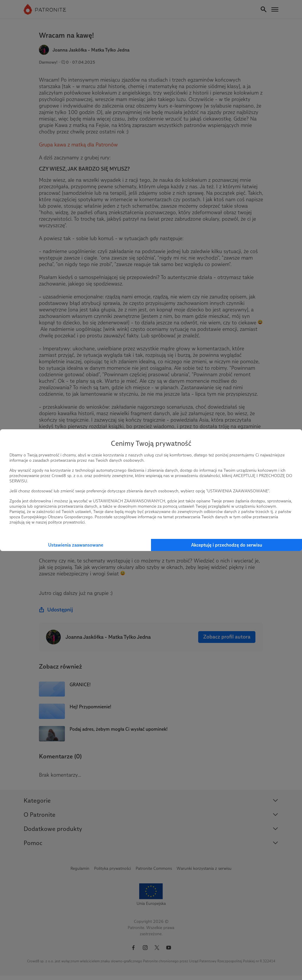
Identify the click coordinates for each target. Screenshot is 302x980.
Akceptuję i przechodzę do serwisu (227, 545)
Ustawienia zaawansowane (76, 545)
